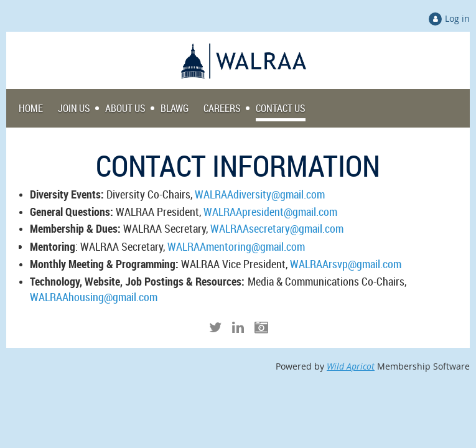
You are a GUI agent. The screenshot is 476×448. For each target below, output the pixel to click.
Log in (457, 18)
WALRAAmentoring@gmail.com (236, 246)
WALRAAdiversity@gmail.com (260, 194)
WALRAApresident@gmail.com (270, 212)
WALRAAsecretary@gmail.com (277, 228)
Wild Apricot (351, 366)
